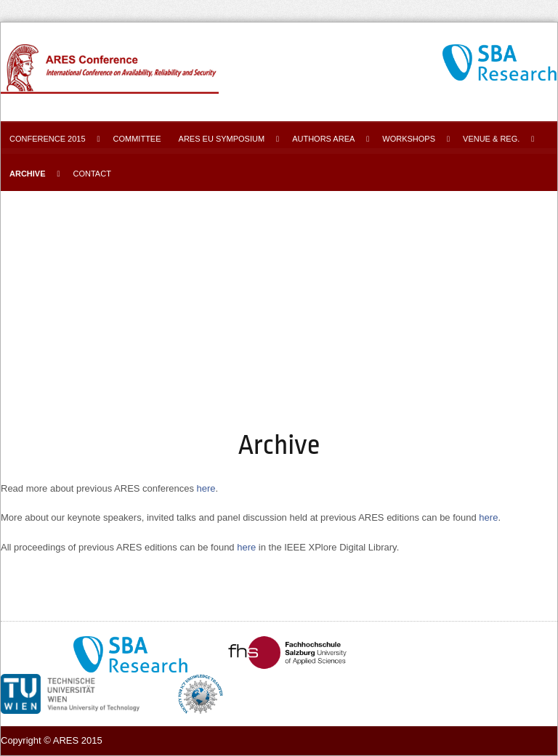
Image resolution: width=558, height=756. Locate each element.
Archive (28, 174)
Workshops (409, 139)
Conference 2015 (48, 139)
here (206, 488)
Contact (92, 174)
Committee (137, 139)
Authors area (323, 139)
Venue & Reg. (491, 139)
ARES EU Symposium (222, 139)
